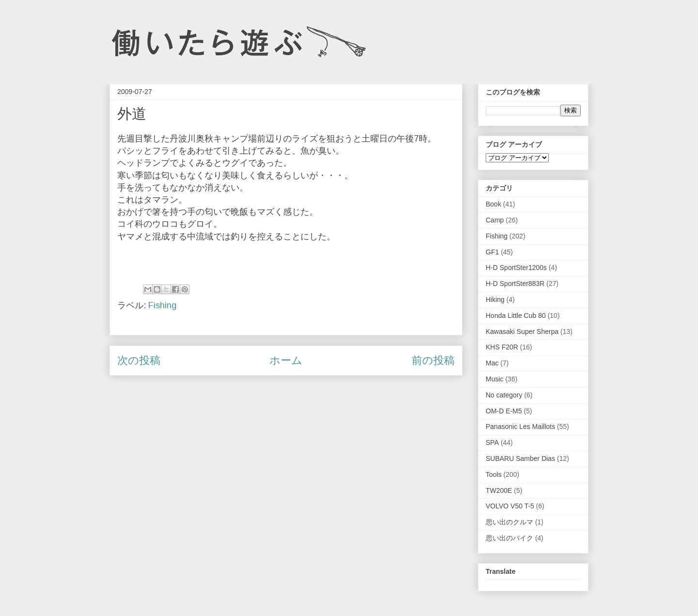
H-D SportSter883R (515, 284)
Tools (494, 474)
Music (495, 379)
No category (504, 395)
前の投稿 (433, 360)
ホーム (286, 360)
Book (493, 204)
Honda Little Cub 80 (516, 316)
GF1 (492, 252)
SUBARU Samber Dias (520, 458)
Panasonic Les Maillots (520, 426)
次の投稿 (139, 360)
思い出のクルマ (509, 522)
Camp (495, 220)
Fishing (162, 305)
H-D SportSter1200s (516, 268)
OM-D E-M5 (504, 411)
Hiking (495, 300)
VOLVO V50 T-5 (510, 506)
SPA (492, 442)
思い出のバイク (509, 538)
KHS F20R (502, 347)
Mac (492, 363)
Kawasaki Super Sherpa (522, 332)
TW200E (499, 490)
